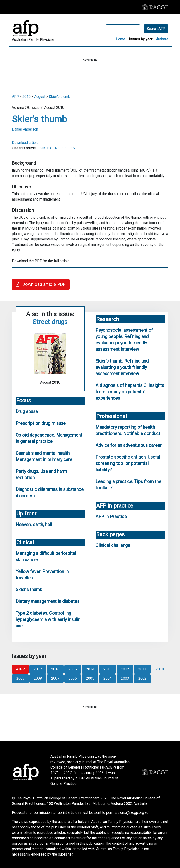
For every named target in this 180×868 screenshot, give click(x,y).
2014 (90, 669)
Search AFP (156, 29)
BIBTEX (45, 148)
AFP (15, 97)
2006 (73, 678)
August (40, 97)
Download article (25, 143)
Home (120, 39)
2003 (125, 678)
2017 (38, 669)
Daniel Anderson (25, 129)
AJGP (20, 669)
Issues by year (141, 39)
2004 (108, 678)
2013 (108, 669)
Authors (162, 39)
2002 (142, 678)
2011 (142, 669)
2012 (125, 669)
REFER (60, 148)
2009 (20, 678)
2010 (26, 97)
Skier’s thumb (60, 97)
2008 (38, 678)
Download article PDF (41, 284)
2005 (90, 678)
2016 (55, 669)
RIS (72, 148)
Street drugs (50, 322)
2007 (55, 678)
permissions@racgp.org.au (127, 813)
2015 (73, 669)
